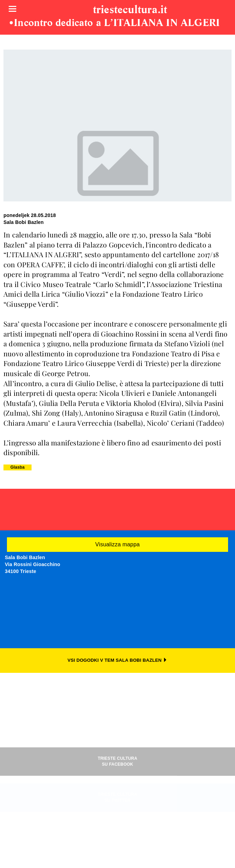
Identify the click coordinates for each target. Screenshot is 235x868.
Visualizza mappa (117, 544)
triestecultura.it (130, 10)
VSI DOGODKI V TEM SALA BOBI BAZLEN (118, 660)
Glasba (18, 467)
